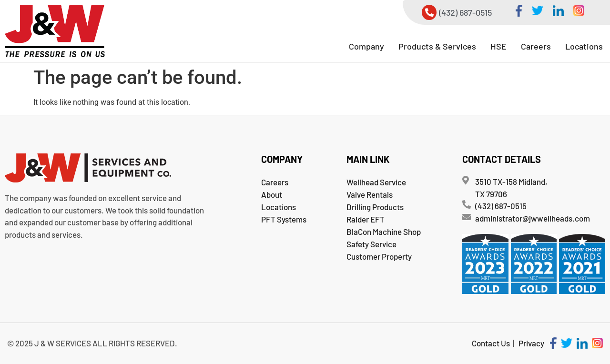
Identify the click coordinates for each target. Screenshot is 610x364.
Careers (536, 46)
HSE (498, 46)
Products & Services (437, 46)
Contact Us (491, 343)
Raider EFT (366, 219)
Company (366, 46)
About (272, 194)
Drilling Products (375, 207)
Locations (584, 46)
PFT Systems (284, 219)
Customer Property (379, 256)
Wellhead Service (376, 182)
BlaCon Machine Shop (384, 232)
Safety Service (371, 244)
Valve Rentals (370, 194)
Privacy (531, 343)
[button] (366, 46)
